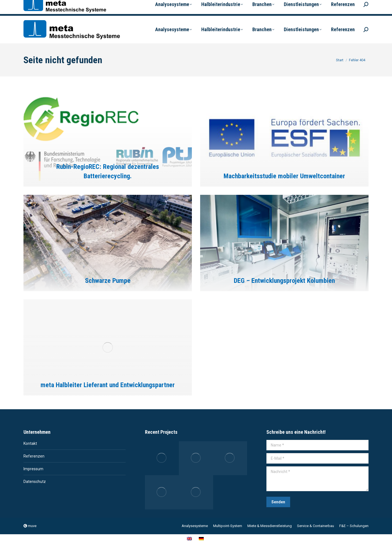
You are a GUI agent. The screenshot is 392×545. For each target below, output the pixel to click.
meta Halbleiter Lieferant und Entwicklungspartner (108, 385)
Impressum (33, 469)
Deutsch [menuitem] (299, 9)
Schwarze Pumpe (108, 281)
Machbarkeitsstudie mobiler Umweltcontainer (284, 176)
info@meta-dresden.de (86, 8)
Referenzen (34, 456)
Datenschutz (35, 482)
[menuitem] (267, 6)
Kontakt (30, 443)
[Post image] (108, 138)
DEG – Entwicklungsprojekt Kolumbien (284, 281)
